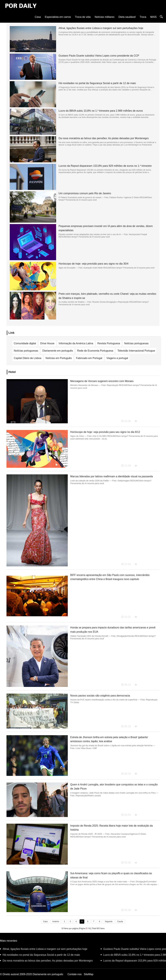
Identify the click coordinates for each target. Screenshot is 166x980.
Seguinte (109, 922)
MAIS (153, 17)
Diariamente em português (58, 351)
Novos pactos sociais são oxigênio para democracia (100, 696)
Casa (38, 17)
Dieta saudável (127, 17)
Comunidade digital (25, 343)
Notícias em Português (59, 358)
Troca (143, 17)
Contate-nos (74, 974)
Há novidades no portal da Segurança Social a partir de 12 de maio (97, 83)
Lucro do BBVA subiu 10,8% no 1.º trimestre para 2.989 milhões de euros (101, 111)
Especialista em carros (58, 17)
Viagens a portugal (117, 358)
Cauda (120, 922)
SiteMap (89, 974)
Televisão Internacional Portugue (136, 351)
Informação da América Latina (76, 343)
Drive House (47, 343)
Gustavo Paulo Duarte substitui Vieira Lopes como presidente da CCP (99, 56)
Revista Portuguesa (109, 343)
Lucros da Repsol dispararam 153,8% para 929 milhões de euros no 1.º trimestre (105, 166)
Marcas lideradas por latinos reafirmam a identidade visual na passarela (112, 476)
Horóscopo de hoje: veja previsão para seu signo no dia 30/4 (93, 264)
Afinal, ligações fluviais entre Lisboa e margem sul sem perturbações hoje (101, 28)
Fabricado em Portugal (89, 358)
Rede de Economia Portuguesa (95, 351)
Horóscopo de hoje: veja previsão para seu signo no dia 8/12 (105, 432)
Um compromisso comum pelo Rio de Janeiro (85, 193)
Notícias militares (105, 17)
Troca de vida (83, 17)
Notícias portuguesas (136, 343)
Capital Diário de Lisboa (28, 358)
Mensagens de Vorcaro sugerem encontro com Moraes (102, 381)
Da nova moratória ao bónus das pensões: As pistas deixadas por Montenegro (104, 138)
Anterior (56, 922)
